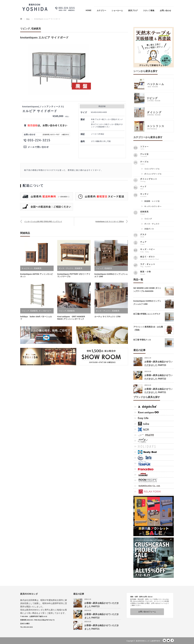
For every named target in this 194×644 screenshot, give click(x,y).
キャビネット (27, 268)
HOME (89, 10)
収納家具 (36, 29)
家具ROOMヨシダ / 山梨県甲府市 (148, 641)
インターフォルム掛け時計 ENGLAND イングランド (43, 221)
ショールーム (117, 10)
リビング (25, 29)
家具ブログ (133, 10)
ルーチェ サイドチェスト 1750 (107, 317)
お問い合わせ (165, 10)
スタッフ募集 (149, 10)
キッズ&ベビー (45, 311)
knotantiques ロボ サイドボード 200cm (110, 221)
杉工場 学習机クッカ (142, 340)
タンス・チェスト (66, 268)
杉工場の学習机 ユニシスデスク (147, 314)
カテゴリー (101, 10)
